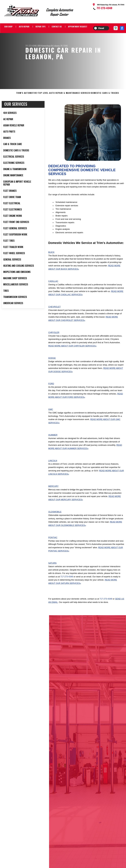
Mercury (53, 497)
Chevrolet (54, 318)
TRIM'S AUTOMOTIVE (27, 104)
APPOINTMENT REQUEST (78, 27)
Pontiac (53, 548)
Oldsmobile (55, 523)
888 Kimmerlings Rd (45, 46)
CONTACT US (57, 27)
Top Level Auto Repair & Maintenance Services (64, 104)
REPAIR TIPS (40, 27)
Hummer (53, 446)
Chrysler (54, 343)
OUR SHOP (8, 27)
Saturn (52, 574)
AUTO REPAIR (24, 27)
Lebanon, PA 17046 (61, 46)
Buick (51, 263)
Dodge (52, 369)
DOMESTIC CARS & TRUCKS (105, 104)
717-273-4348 (104, 8)
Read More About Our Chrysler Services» (72, 357)
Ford (51, 395)
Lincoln (53, 472)
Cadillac (53, 292)
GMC (51, 420)
